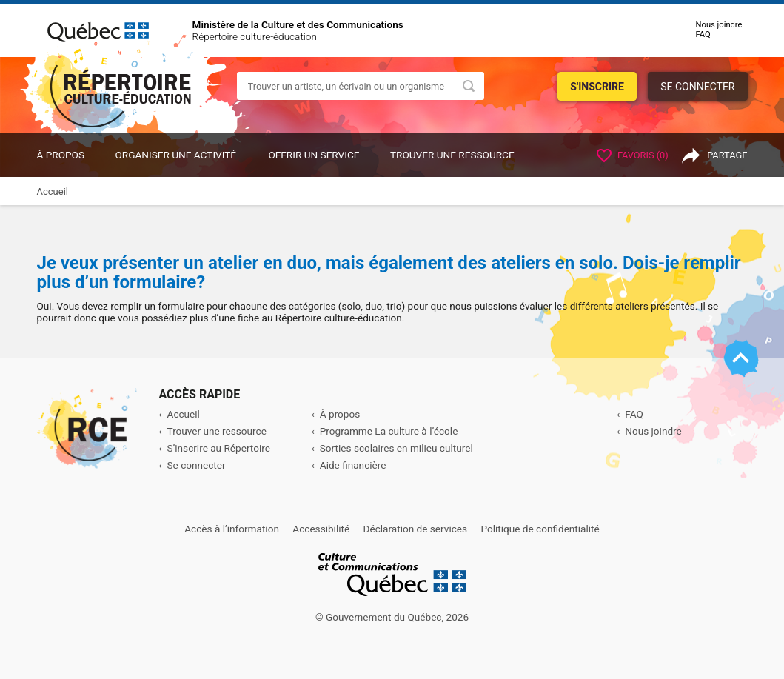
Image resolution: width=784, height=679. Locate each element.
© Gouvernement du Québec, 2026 (392, 617)
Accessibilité (321, 529)
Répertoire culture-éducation (255, 36)
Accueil (184, 414)
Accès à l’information (232, 529)
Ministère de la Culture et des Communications (298, 24)
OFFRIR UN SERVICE (314, 155)
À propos (61, 155)
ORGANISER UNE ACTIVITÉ (175, 155)
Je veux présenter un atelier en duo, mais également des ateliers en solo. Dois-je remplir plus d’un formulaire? (389, 272)
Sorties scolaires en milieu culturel (396, 448)
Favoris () (633, 155)
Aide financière (353, 465)
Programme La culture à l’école (389, 431)
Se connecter (697, 87)
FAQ (703, 34)
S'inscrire (597, 87)
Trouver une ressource (452, 155)
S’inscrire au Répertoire (219, 448)
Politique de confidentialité (540, 529)
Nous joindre (719, 25)
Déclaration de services (416, 529)
